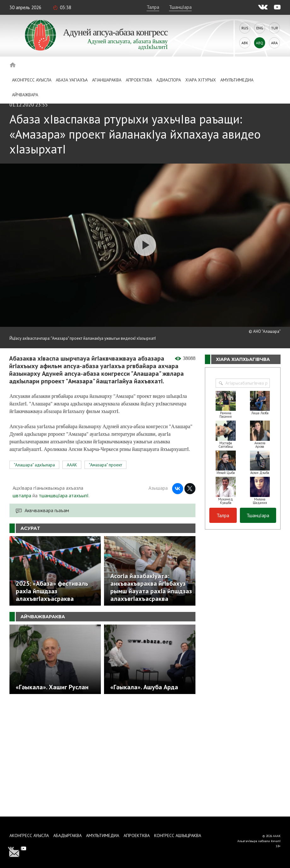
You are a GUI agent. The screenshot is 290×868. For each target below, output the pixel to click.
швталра (22, 495)
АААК (72, 465)
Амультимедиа (237, 80)
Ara (274, 43)
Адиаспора (169, 80)
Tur (275, 28)
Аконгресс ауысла (32, 80)
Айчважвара (25, 95)
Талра (153, 7)
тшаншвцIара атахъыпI (64, 495)
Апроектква (139, 80)
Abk (245, 43)
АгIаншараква (107, 80)
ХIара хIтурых (201, 80)
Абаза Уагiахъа (72, 80)
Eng (260, 28)
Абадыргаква (67, 835)
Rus (245, 28)
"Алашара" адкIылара (34, 465)
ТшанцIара (180, 7)
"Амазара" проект (105, 465)
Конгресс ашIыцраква (178, 835)
